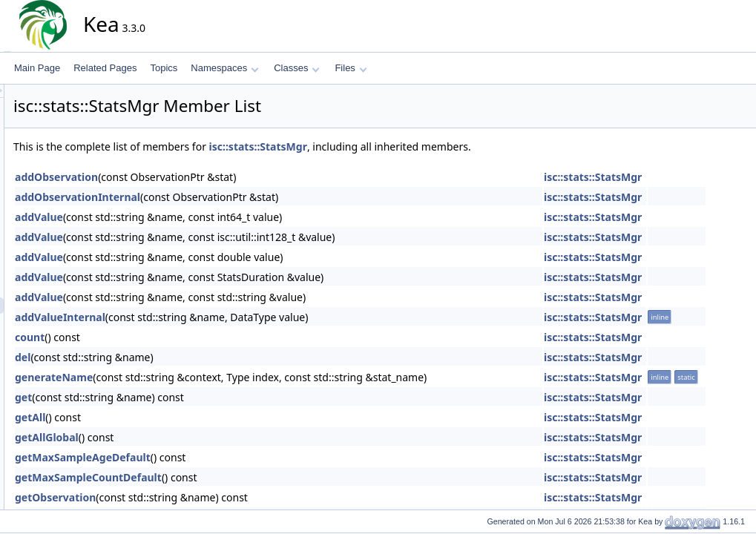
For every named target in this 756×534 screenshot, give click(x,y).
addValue (172, 217)
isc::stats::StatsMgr (392, 146)
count (163, 337)
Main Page (37, 68)
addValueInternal (194, 317)
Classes (297, 68)
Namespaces (224, 68)
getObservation (189, 497)
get (157, 397)
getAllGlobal (180, 437)
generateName (187, 377)
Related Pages (105, 68)
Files (351, 68)
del (156, 357)
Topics (164, 68)
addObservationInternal (211, 197)
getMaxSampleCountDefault (222, 477)
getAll (164, 417)
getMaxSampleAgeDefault (216, 457)
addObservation (190, 177)
